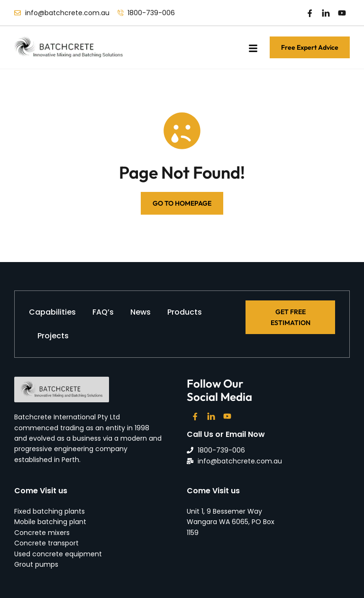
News (141, 312)
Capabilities (52, 312)
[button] (253, 48)
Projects (53, 336)
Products (185, 312)
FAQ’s (103, 312)
